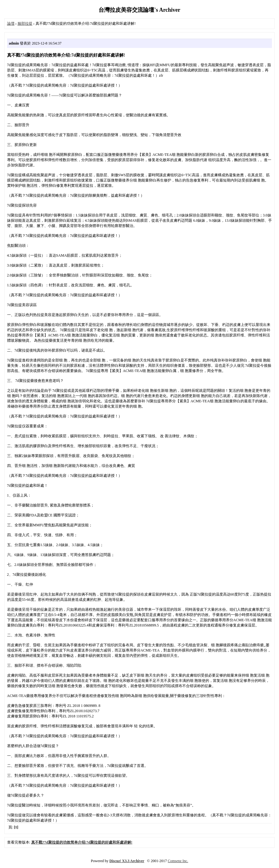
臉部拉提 (25, 24)
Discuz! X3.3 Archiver (127, 861)
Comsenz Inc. (178, 861)
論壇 (11, 24)
